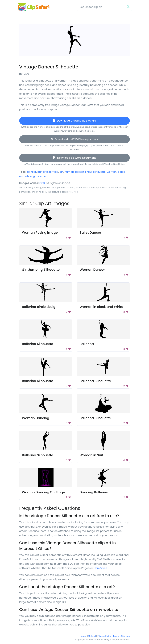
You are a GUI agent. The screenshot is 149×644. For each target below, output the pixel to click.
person (80, 172)
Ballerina (87, 344)
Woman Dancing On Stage (43, 492)
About (84, 636)
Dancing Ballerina (94, 492)
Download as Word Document (74, 158)
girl (61, 172)
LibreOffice (100, 568)
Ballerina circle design (40, 307)
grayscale (39, 176)
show (89, 172)
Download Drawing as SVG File (74, 121)
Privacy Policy (104, 636)
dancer (31, 172)
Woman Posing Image (40, 233)
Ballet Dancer (90, 233)
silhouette (99, 172)
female (54, 172)
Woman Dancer (92, 270)
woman (112, 172)
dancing (43, 172)
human (69, 172)
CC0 (42, 183)
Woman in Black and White (101, 307)
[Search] (101, 7)
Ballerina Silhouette (38, 344)
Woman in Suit (91, 455)
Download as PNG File (74, 139)
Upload (92, 636)
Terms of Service (121, 636)
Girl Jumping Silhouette (41, 270)
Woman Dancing (36, 418)
